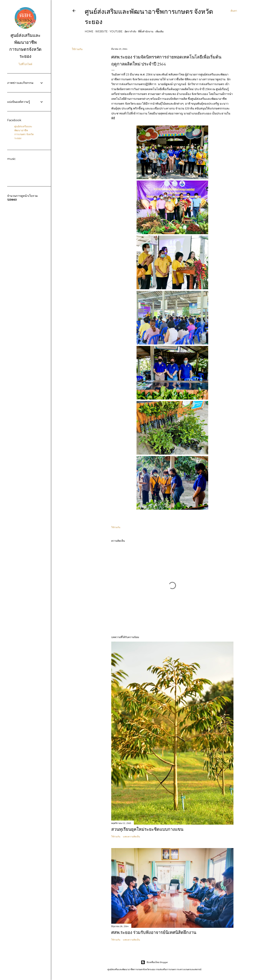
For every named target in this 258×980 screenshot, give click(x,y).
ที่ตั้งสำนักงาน (146, 31)
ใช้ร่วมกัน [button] (77, 49)
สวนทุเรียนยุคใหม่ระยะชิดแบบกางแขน (147, 829)
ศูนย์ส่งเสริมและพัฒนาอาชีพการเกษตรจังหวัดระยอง (25, 46)
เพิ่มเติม (159, 31)
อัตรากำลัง (130, 31)
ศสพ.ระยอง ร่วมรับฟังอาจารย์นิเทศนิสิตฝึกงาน (154, 932)
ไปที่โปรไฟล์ (25, 64)
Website (101, 31)
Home (89, 31)
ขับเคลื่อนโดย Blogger (154, 962)
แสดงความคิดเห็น (131, 837)
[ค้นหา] (234, 11)
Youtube (116, 31)
